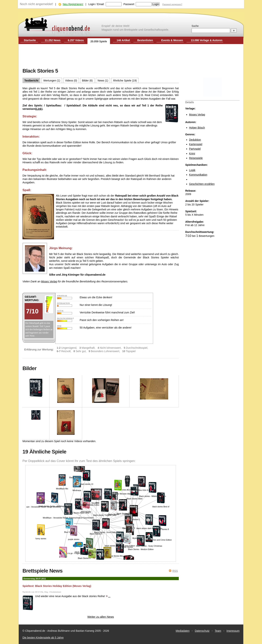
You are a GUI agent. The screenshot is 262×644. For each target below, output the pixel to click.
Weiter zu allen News (101, 617)
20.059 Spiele (99, 41)
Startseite (30, 40)
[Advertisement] (131, 56)
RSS (175, 571)
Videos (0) (71, 81)
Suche (195, 26)
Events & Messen (172, 40)
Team (218, 631)
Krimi (192, 153)
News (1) (103, 81)
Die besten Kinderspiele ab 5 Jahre (43, 638)
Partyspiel (195, 149)
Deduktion (195, 140)
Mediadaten (183, 631)
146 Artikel (123, 40)
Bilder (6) (87, 81)
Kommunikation (198, 175)
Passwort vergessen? (172, 4)
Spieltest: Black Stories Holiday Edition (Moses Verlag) (57, 586)
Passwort (129, 4)
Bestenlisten (145, 40)
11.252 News (53, 40)
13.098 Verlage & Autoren (207, 40)
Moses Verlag (197, 115)
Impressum (233, 631)
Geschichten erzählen (202, 184)
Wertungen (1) (52, 81)
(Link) (39, 109)
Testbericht (31, 81)
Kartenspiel (196, 144)
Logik (192, 170)
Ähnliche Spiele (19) (125, 81)
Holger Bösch (197, 128)
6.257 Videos (76, 40)
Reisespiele (196, 158)
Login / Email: (96, 4)
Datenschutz (202, 631)
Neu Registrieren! (73, 4)
